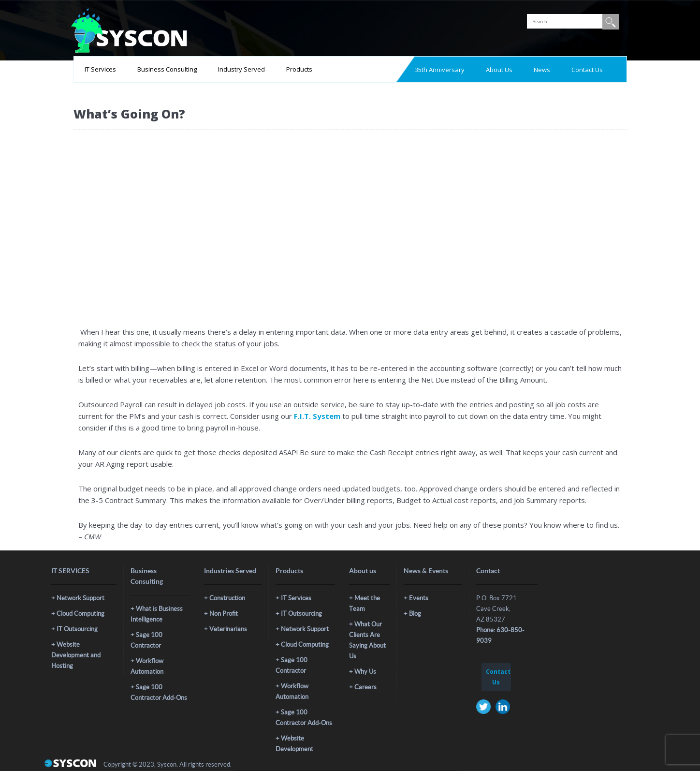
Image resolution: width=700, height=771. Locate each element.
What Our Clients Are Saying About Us (367, 640)
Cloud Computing (80, 614)
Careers (365, 687)
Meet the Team (365, 603)
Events (419, 598)
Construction (227, 598)
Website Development (294, 744)
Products (299, 69)
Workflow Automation (147, 666)
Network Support (80, 598)
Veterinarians (228, 629)
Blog (415, 614)
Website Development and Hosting (76, 655)
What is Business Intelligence (157, 614)
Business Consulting (167, 69)
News (542, 70)
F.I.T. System (317, 416)
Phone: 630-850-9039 (500, 635)
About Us (499, 70)
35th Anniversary (440, 70)
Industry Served (241, 69)
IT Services (100, 69)
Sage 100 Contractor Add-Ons (159, 692)
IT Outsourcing (77, 629)
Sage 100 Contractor (146, 640)
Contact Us (587, 70)
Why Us (365, 672)
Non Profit (224, 614)
